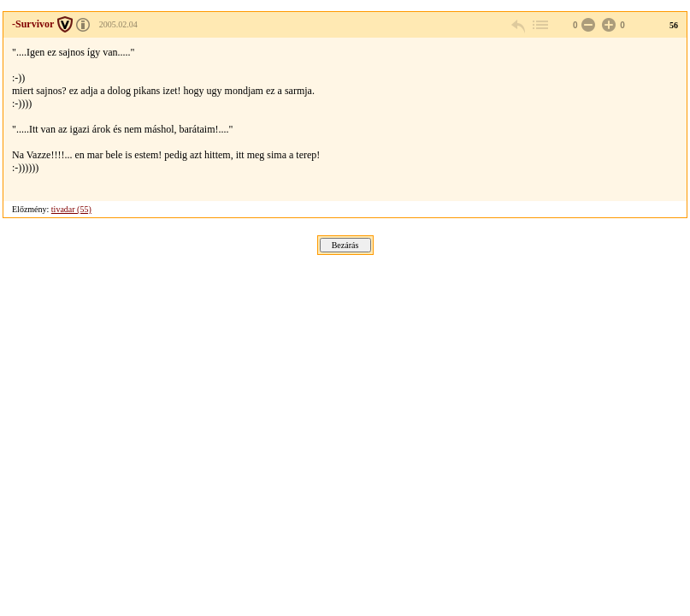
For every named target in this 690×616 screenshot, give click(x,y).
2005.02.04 (118, 24)
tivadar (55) (71, 209)
